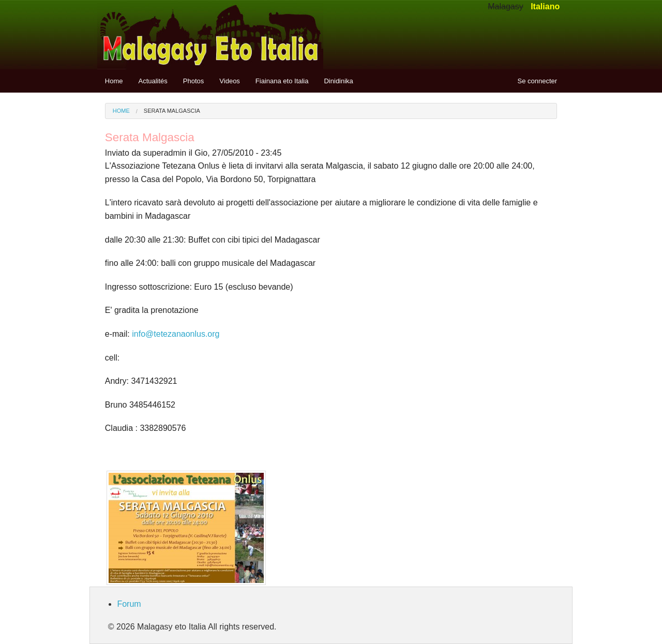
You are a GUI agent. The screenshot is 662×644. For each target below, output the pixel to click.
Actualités (153, 81)
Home (114, 81)
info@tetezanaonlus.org (176, 334)
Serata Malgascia (172, 111)
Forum (129, 604)
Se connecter (538, 81)
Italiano (545, 6)
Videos (230, 81)
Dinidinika (338, 81)
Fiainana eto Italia (282, 81)
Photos (193, 81)
